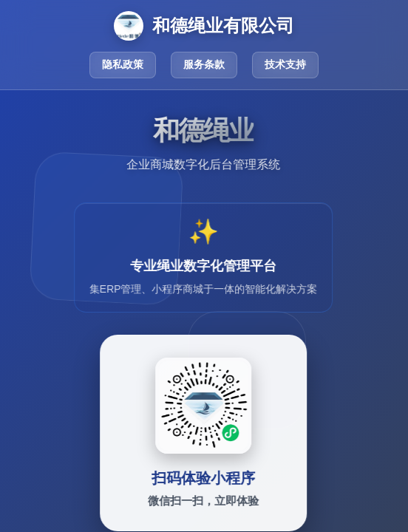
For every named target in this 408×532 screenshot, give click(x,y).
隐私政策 (123, 64)
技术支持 (285, 64)
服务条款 (204, 64)
